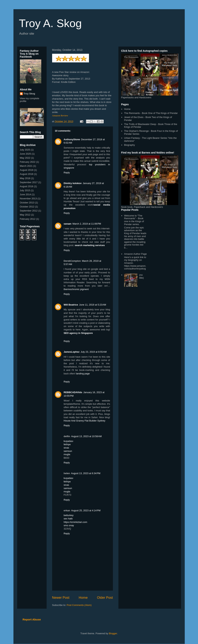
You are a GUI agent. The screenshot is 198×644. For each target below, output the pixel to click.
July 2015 (25, 190)
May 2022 (25, 158)
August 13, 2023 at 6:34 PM (86, 473)
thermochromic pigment (76, 289)
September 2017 (29, 182)
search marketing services (90, 245)
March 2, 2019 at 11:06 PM (87, 224)
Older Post (105, 598)
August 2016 (27, 186)
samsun (68, 451)
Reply (67, 173)
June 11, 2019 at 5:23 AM (92, 305)
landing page (83, 374)
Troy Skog (29, 94)
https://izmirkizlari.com (76, 522)
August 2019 (27, 170)
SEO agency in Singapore (78, 333)
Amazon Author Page (135, 254)
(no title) (142, 276)
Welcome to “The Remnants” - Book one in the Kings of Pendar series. (134, 220)
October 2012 (27, 207)
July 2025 (25, 150)
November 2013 (28, 199)
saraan (68, 224)
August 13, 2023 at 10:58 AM (86, 436)
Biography (130, 145)
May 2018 (25, 178)
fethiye (67, 444)
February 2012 (28, 219)
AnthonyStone (72, 139)
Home (83, 598)
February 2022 (28, 162)
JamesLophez (72, 352)
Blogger (113, 633)
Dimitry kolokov (73, 183)
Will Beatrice (71, 305)
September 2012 (29, 211)
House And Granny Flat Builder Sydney (85, 421)
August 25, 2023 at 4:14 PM (86, 510)
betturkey (69, 515)
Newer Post (61, 598)
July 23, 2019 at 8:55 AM (93, 352)
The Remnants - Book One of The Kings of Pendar (151, 113)
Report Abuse (32, 619)
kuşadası (69, 441)
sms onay (69, 525)
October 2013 (27, 203)
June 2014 (26, 194)
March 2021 (26, 166)
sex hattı (68, 519)
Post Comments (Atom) (79, 605)
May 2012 (25, 215)
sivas (66, 448)
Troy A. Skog (50, 23)
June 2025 (26, 154)
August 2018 (27, 174)
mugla (67, 454)
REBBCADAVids (73, 392)
